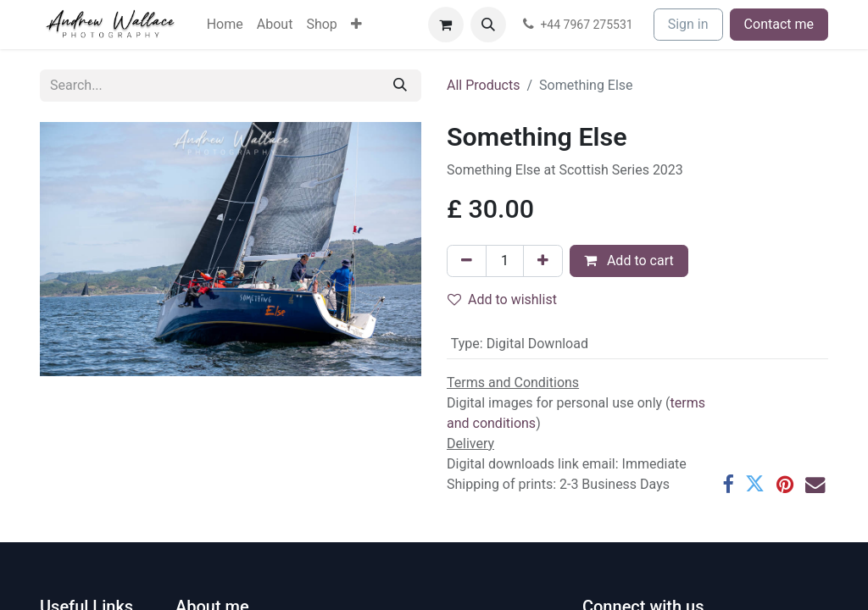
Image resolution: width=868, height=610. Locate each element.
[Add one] (543, 261)
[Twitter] (755, 484)
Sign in (688, 24)
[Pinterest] (785, 484)
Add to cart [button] (629, 261)
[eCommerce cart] (446, 25)
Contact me (779, 24)
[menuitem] (225, 25)
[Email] (815, 484)
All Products (483, 85)
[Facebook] (728, 484)
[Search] (400, 86)
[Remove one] (467, 261)
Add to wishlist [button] (502, 299)
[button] (488, 25)
